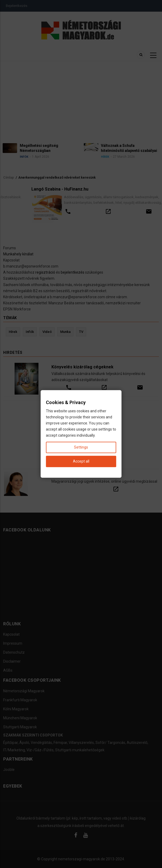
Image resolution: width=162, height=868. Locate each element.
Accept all (81, 462)
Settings (81, 447)
